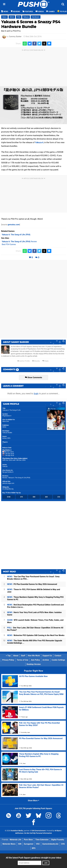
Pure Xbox (28, 840)
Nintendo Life (16, 840)
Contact (58, 656)
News (4, 17)
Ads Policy (35, 660)
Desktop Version (34, 664)
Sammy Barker (15, 37)
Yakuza (26, 17)
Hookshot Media (17, 831)
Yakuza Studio (7, 433)
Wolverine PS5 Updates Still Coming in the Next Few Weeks (36, 635)
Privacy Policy (8, 660)
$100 (9, 497)
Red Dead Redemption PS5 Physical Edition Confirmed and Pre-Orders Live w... (35, 606)
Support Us (47, 656)
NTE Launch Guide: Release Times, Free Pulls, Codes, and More (35, 621)
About (16, 656)
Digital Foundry (58, 840)
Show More (33, 801)
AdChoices (19, 833)
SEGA (12, 17)
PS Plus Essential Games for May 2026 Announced (32, 584)
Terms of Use (23, 660)
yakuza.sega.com (8, 483)
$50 (34, 497)
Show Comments (33, 377)
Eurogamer (29, 844)
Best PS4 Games (9, 244)
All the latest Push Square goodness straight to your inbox (34, 858)
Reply (45, 361)
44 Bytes (58, 831)
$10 (59, 497)
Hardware (36, 17)
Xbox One (6, 421)
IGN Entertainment (39, 831)
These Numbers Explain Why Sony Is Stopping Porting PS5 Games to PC (35, 598)
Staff (23, 656)
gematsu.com (14, 225)
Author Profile (24, 361)
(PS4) (16, 235)
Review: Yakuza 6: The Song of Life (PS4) (16, 478)
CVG (63, 844)
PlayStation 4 (7, 416)
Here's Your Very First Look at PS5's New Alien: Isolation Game (34, 614)
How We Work (34, 656)
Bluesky (36, 361)
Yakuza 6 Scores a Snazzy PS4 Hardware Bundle (31, 24)
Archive (46, 660)
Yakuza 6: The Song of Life (11, 410)
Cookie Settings (58, 660)
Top (8, 656)
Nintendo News (9, 844)
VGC (38, 844)
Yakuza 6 (39, 142)
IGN (20, 844)
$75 (21, 497)
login (36, 393)
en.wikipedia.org (8, 489)
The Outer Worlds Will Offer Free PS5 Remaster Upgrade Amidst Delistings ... (35, 642)
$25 (46, 497)
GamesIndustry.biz (50, 844)
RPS (34, 848)
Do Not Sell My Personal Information (38, 833)
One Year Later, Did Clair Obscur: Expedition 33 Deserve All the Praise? (35, 629)
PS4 (19, 17)
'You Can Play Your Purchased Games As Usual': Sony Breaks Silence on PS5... (33, 578)
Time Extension (42, 840)
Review (19, 242)
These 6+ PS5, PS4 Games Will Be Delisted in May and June (34, 591)
